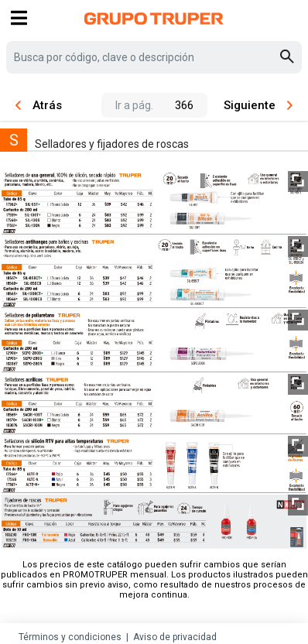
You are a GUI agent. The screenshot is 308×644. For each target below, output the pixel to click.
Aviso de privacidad (175, 637)
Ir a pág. (134, 105)
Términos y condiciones (70, 637)
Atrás (39, 105)
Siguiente (258, 105)
